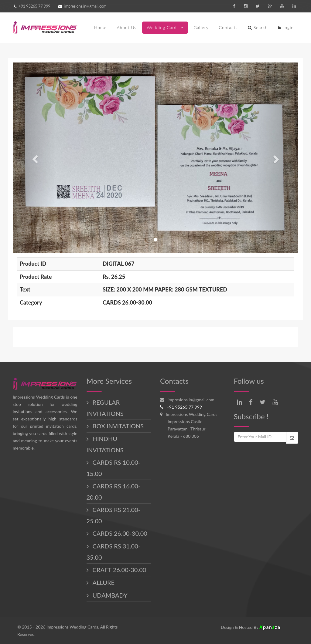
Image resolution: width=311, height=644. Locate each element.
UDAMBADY (109, 595)
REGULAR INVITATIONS (105, 408)
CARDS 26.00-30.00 (119, 533)
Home (100, 27)
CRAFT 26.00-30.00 (119, 570)
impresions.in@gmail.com (85, 6)
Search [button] (258, 27)
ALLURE (103, 582)
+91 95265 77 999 (34, 6)
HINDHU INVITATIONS (105, 444)
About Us (126, 27)
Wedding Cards (163, 27)
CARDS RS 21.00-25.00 (114, 515)
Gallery (201, 27)
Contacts (228, 27)
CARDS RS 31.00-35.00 (114, 552)
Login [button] (286, 27)
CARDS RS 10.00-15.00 (114, 468)
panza (270, 627)
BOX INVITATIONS (118, 426)
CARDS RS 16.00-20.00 (114, 492)
